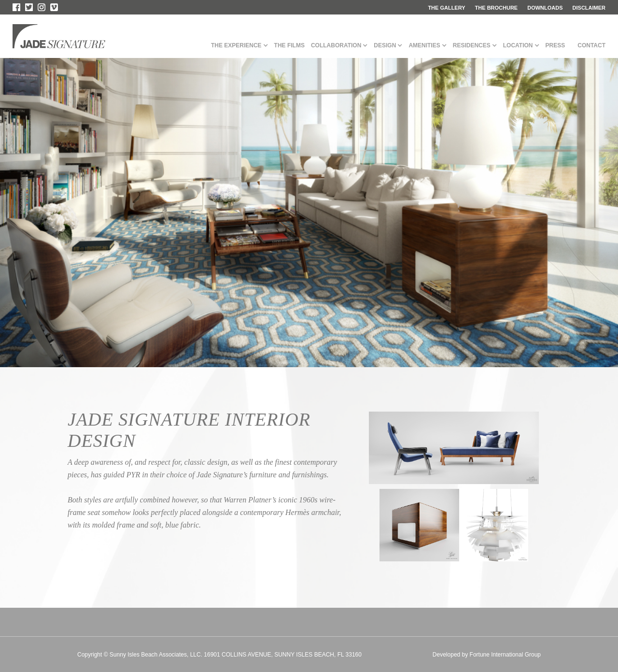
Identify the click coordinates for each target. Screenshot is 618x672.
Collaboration (336, 45)
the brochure (497, 8)
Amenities (424, 45)
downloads (545, 8)
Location (518, 45)
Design (385, 45)
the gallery (446, 8)
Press (555, 45)
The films (289, 45)
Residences (472, 45)
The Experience (236, 45)
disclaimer (589, 8)
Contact (591, 45)
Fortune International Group (505, 655)
